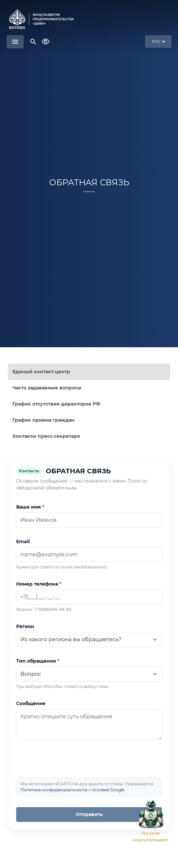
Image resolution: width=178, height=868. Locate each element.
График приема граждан (44, 420)
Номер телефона (37, 584)
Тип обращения (36, 661)
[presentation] (66, 759)
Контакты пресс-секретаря (46, 436)
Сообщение (31, 703)
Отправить (89, 814)
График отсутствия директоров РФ (56, 404)
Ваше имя (29, 507)
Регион (25, 626)
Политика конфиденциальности (54, 790)
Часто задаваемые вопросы (47, 388)
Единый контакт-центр (41, 372)
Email (23, 541)
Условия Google (108, 790)
